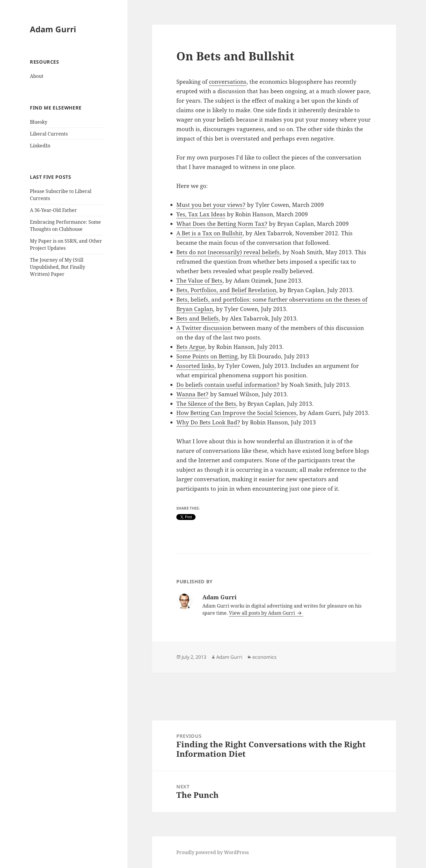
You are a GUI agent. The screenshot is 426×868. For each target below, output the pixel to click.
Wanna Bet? (192, 394)
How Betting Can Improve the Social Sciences (236, 413)
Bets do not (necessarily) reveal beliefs (228, 252)
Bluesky (39, 122)
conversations (228, 82)
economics (264, 657)
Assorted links (195, 366)
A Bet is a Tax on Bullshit (209, 233)
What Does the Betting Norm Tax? (222, 224)
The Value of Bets (199, 281)
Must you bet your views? (211, 205)
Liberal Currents (49, 134)
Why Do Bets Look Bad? (208, 422)
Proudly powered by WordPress (213, 852)
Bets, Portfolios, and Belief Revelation (226, 290)
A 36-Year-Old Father (53, 210)
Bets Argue (191, 347)
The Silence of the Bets (206, 404)
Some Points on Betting (207, 356)
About (37, 76)
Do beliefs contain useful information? (228, 385)
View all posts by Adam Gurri (263, 613)
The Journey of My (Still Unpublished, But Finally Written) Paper (58, 267)
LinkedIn (40, 146)
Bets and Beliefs (197, 318)
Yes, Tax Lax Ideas (201, 214)
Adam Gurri (53, 29)
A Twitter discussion (204, 328)
